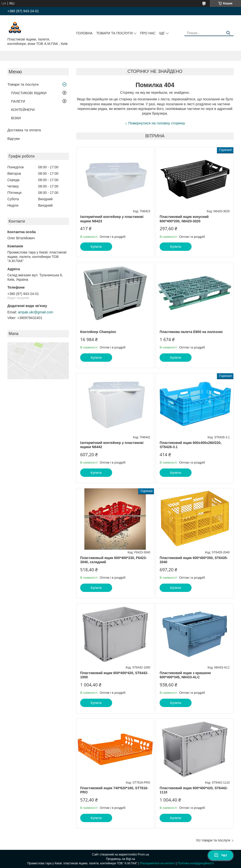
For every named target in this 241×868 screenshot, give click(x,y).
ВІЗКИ (16, 118)
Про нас (148, 33)
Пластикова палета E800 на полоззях (191, 332)
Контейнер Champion (98, 332)
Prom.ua (143, 855)
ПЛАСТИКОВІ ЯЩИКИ (29, 93)
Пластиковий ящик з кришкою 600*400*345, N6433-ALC (185, 675)
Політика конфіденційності (196, 863)
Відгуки (14, 139)
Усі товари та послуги (213, 840)
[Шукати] (228, 33)
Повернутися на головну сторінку (157, 123)
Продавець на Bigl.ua (120, 859)
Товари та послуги (114, 33)
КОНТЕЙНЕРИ (23, 110)
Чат (221, 855)
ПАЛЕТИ (18, 101)
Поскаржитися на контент (157, 863)
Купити (96, 247)
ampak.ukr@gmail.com (36, 312)
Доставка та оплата (24, 130)
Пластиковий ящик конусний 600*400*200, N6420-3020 (184, 219)
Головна (84, 33)
